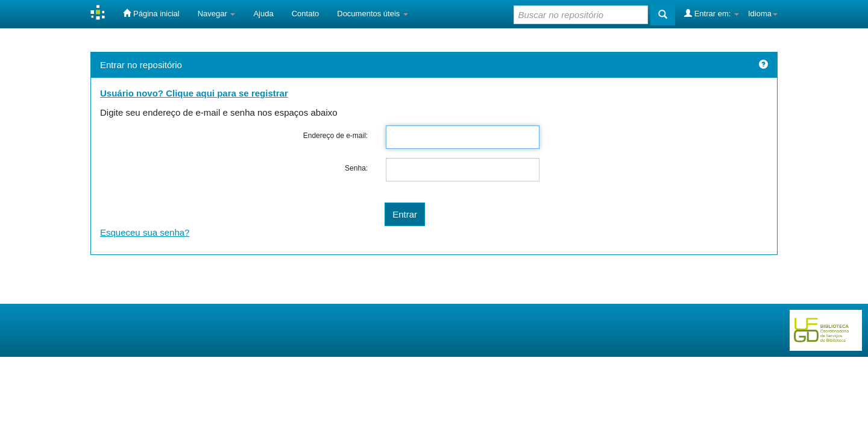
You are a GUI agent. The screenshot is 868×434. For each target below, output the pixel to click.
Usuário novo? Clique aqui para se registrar (194, 93)
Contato (306, 14)
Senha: (356, 168)
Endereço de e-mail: (335, 136)
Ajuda (263, 14)
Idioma (763, 14)
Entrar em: (712, 13)
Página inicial (151, 13)
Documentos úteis (373, 14)
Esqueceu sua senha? (145, 232)
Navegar (217, 14)
